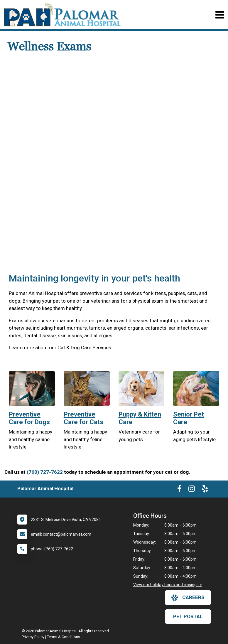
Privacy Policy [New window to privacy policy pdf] (33, 637)
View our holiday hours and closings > (168, 585)
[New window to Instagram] (192, 490)
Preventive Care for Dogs (29, 418)
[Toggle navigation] (220, 15)
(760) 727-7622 (45, 472)
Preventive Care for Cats (83, 418)
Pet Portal (188, 616)
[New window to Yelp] (205, 490)
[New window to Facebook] (179, 490)
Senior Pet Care (189, 418)
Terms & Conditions (64, 637)
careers (188, 598)
